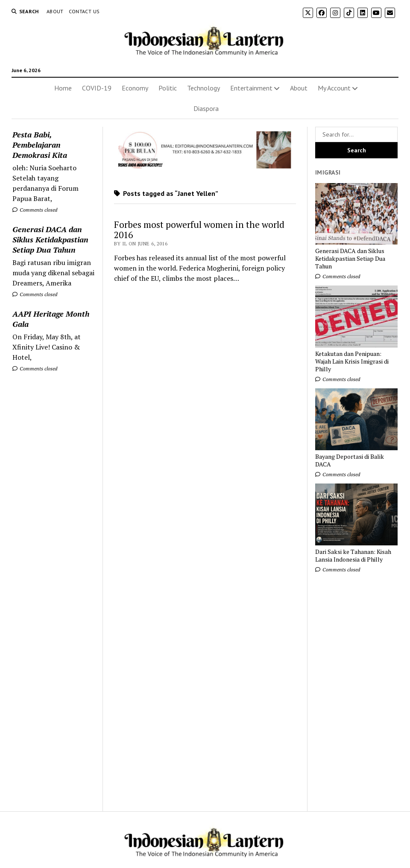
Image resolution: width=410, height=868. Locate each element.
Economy (135, 88)
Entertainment (251, 88)
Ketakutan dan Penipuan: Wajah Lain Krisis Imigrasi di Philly (352, 361)
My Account (334, 88)
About (55, 11)
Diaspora (206, 108)
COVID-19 (97, 88)
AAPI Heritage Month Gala (51, 319)
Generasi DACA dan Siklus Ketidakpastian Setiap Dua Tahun (50, 239)
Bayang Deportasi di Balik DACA (350, 460)
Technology (204, 88)
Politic (168, 88)
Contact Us (84, 11)
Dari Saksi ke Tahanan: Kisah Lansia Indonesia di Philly (353, 556)
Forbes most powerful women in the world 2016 (199, 230)
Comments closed (35, 210)
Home (63, 88)
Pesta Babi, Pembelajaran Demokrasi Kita (40, 145)
